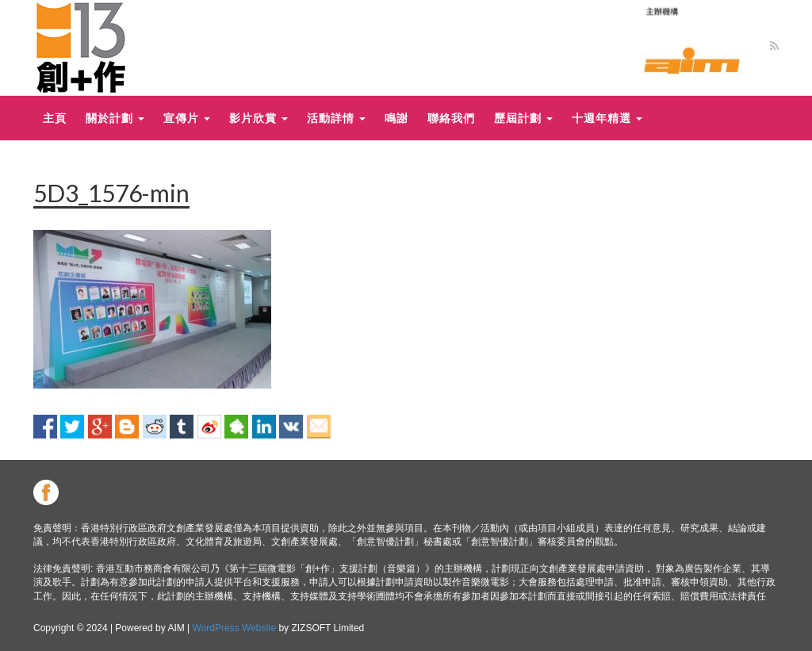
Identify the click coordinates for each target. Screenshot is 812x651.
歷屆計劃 (523, 118)
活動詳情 (336, 118)
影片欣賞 (259, 118)
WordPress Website (235, 628)
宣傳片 (187, 118)
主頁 (55, 118)
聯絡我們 (451, 118)
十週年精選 (607, 118)
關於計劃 (115, 118)
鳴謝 (396, 118)
